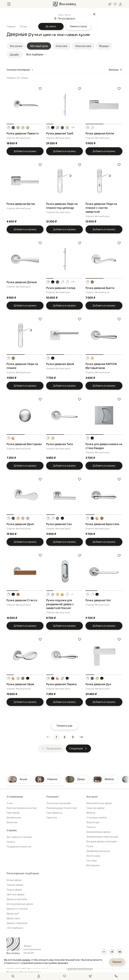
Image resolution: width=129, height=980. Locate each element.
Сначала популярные (20, 70)
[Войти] (120, 4)
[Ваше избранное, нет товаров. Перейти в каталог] (115, 4)
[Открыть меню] (9, 4)
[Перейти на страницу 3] (73, 737)
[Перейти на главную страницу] (64, 4)
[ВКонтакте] (104, 952)
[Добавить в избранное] (40, 89)
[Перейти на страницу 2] (65, 737)
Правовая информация (80, 969)
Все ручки (16, 46)
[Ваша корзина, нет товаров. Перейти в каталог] (110, 4)
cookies (26, 960)
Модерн (104, 46)
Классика (61, 46)
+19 (73, 128)
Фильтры (115, 70)
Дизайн (14, 55)
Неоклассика (83, 46)
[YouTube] (120, 952)
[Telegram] (112, 952)
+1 (72, 594)
